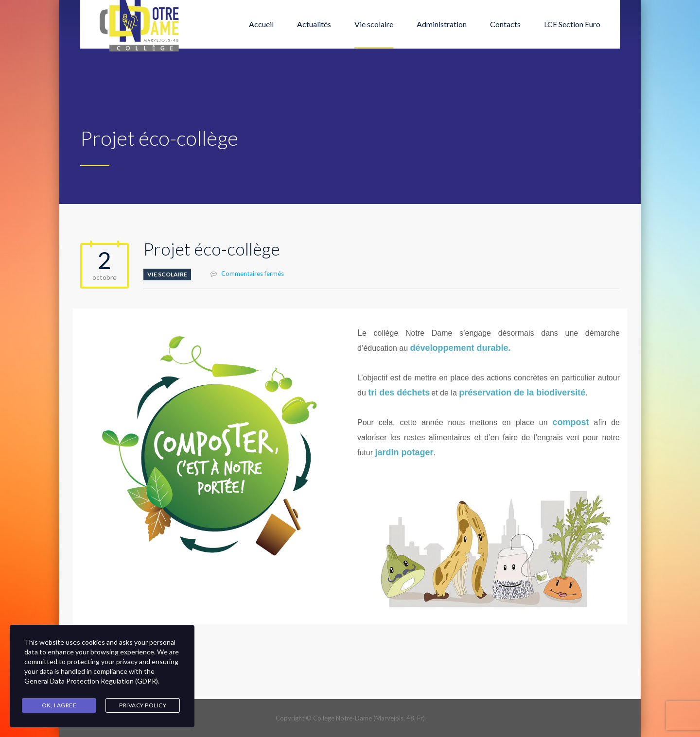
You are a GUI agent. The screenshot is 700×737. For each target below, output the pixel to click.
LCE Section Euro (572, 24)
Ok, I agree (59, 705)
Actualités (314, 24)
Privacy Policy (143, 705)
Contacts (505, 24)
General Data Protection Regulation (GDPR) (91, 681)
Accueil (261, 24)
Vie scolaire (374, 24)
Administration (442, 24)
